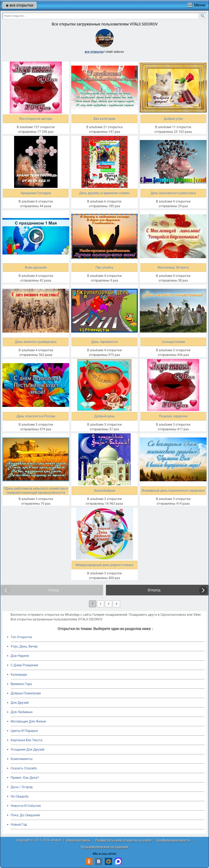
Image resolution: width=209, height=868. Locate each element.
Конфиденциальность (173, 840)
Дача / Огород (22, 787)
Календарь (19, 675)
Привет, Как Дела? (25, 778)
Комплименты (22, 759)
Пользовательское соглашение (105, 847)
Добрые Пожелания (26, 693)
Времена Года (21, 684)
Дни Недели (20, 656)
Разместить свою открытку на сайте (124, 840)
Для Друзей (20, 703)
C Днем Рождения (24, 665)
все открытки (19, 5)
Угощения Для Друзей (27, 750)
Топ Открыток (21, 637)
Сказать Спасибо (24, 768)
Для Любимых (22, 712)
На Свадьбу (20, 796)
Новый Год (19, 824)
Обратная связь (78, 840)
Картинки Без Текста (27, 740)
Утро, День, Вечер (24, 646)
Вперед (154, 590)
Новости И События (26, 806)
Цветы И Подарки (24, 731)
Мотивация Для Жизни (28, 721)
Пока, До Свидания (25, 815)
